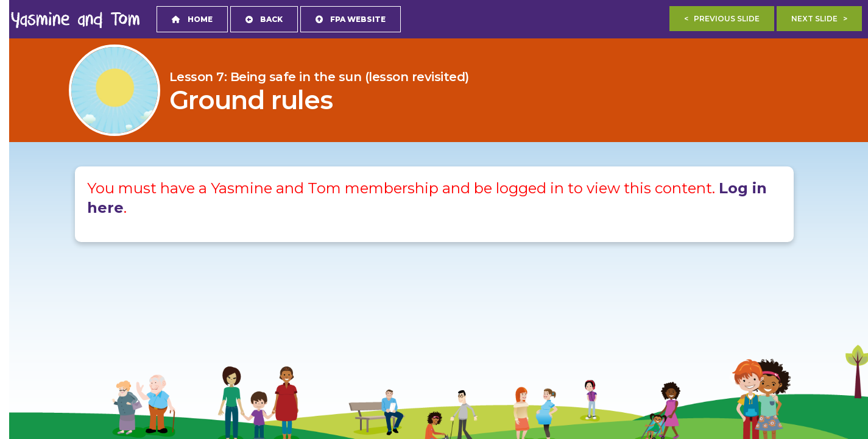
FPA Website (351, 19)
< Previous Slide (722, 19)
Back (264, 19)
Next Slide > (819, 19)
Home (192, 19)
